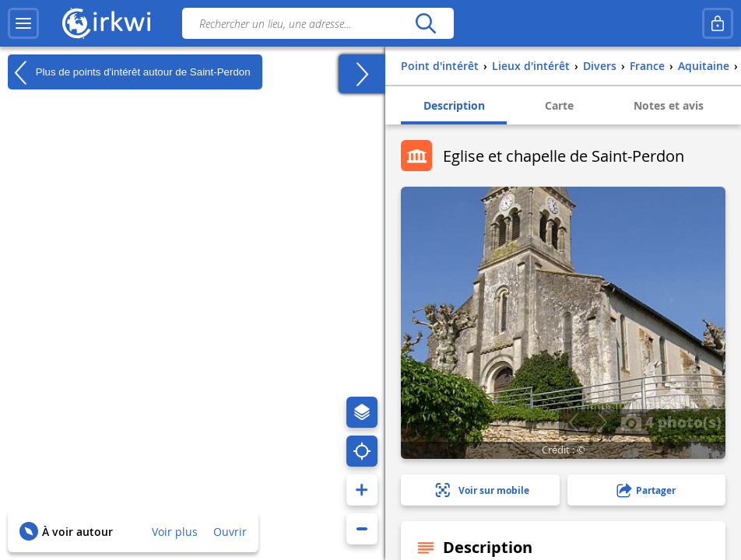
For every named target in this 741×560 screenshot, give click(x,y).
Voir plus (175, 532)
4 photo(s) (671, 422)
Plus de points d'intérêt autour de (129, 72)
